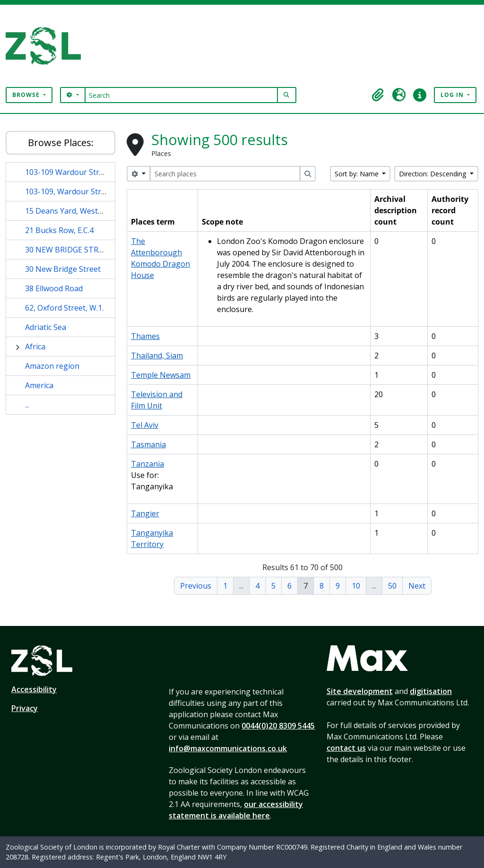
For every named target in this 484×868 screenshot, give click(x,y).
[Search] (181, 95)
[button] (378, 95)
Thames (145, 336)
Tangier (145, 513)
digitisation (431, 691)
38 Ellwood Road (54, 288)
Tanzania (147, 464)
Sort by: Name (358, 174)
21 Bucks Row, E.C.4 (59, 230)
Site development (360, 691)
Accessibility (34, 689)
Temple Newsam (161, 375)
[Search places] (225, 174)
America (39, 385)
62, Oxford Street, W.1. (64, 308)
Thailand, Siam (157, 356)
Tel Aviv (145, 425)
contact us (346, 748)
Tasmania (148, 444)
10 (356, 586)
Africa (35, 347)
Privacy (25, 708)
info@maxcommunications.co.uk (228, 748)
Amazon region (52, 366)
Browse (27, 95)
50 (392, 586)
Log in (453, 95)
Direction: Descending (433, 174)
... (27, 405)
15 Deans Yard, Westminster (75, 211)
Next (417, 586)
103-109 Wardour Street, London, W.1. (92, 172)
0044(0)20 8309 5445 (278, 726)
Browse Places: (61, 143)
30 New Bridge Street (63, 269)
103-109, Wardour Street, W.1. (78, 191)
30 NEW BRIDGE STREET (69, 250)
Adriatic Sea (46, 327)
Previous (196, 586)
